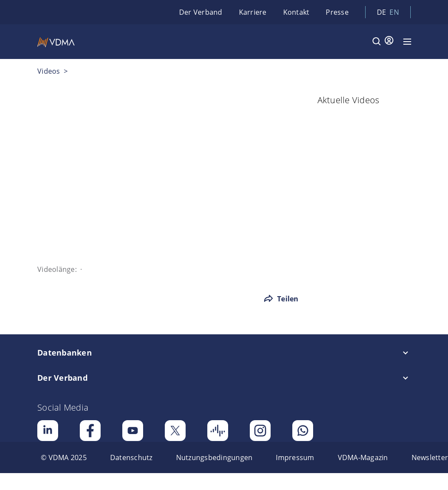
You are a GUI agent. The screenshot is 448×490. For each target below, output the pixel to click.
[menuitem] (64, 457)
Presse (337, 12)
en (394, 12)
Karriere (253, 12)
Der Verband (201, 12)
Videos (49, 71)
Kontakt (296, 12)
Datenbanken (65, 353)
